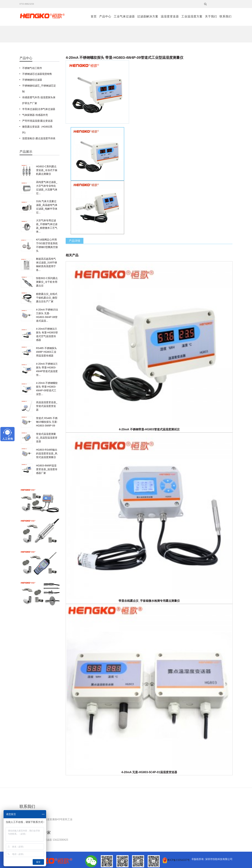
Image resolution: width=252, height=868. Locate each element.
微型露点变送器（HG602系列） (37, 130)
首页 (94, 16)
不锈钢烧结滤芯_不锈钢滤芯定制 (39, 89)
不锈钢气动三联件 (32, 68)
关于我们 (211, 16)
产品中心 (105, 16)
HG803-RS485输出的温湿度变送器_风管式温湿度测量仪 (47, 453)
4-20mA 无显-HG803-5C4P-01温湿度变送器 (149, 772)
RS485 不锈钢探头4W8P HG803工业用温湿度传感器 (46, 352)
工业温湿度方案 (192, 16)
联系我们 (226, 16)
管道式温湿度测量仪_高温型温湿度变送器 (47, 438)
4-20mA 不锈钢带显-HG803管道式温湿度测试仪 (149, 429)
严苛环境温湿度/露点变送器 (37, 121)
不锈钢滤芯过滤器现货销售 (37, 74)
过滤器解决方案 (148, 16)
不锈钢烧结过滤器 (32, 80)
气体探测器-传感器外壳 (35, 115)
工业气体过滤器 (124, 16)
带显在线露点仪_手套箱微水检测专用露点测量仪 (149, 601)
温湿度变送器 (170, 16)
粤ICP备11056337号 (178, 860)
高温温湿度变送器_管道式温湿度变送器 (47, 406)
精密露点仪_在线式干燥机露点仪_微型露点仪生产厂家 (47, 298)
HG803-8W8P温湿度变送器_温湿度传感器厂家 (47, 469)
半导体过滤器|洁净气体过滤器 (39, 109)
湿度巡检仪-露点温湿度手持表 (39, 138)
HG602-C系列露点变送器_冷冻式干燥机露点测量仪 (47, 170)
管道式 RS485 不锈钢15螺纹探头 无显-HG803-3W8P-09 (47, 422)
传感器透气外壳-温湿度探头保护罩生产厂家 (39, 100)
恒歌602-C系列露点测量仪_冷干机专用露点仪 (47, 282)
